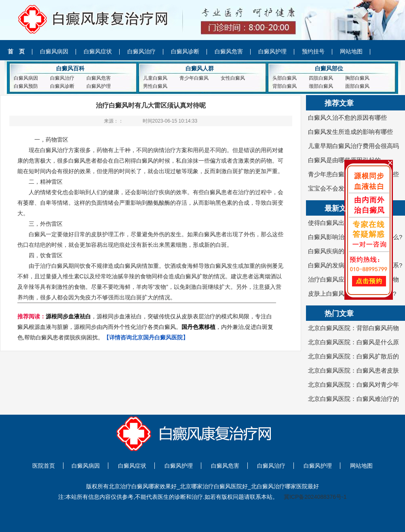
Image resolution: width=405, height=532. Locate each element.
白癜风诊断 (185, 51)
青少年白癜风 (194, 78)
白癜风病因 (54, 51)
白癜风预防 (26, 86)
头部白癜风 (285, 78)
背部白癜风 (285, 86)
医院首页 (44, 466)
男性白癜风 (155, 86)
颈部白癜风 (321, 86)
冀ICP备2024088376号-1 (315, 497)
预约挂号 (313, 51)
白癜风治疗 (141, 51)
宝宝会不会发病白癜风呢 (341, 188)
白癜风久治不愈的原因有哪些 (347, 118)
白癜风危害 (229, 51)
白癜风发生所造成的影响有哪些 (350, 132)
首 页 (16, 51)
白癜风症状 (98, 51)
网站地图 (351, 51)
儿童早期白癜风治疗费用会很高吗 (353, 146)
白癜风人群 (200, 68)
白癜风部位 (329, 68)
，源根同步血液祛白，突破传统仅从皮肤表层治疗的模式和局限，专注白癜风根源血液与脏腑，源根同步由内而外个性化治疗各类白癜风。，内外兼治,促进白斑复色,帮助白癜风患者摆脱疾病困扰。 (146, 327)
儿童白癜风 (155, 78)
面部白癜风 (357, 86)
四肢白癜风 (321, 78)
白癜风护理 (272, 51)
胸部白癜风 (357, 78)
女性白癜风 (233, 78)
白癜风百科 (70, 68)
